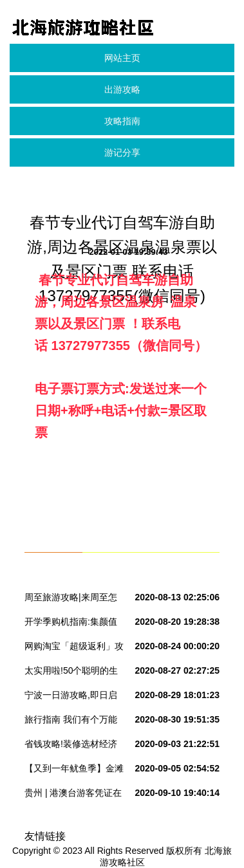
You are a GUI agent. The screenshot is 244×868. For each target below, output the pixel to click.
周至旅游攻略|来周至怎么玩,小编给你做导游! (71, 600)
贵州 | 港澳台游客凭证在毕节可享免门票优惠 (73, 795)
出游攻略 (122, 89)
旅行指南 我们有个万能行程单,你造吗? (71, 722)
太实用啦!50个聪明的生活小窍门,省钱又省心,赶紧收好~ (72, 673)
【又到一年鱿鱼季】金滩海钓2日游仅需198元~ (74, 771)
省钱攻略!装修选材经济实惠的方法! (71, 746)
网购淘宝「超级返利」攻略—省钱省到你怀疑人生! (74, 649)
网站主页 (122, 58)
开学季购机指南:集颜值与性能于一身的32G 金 (71, 624)
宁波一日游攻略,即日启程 (71, 697)
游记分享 (122, 152)
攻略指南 (122, 121)
